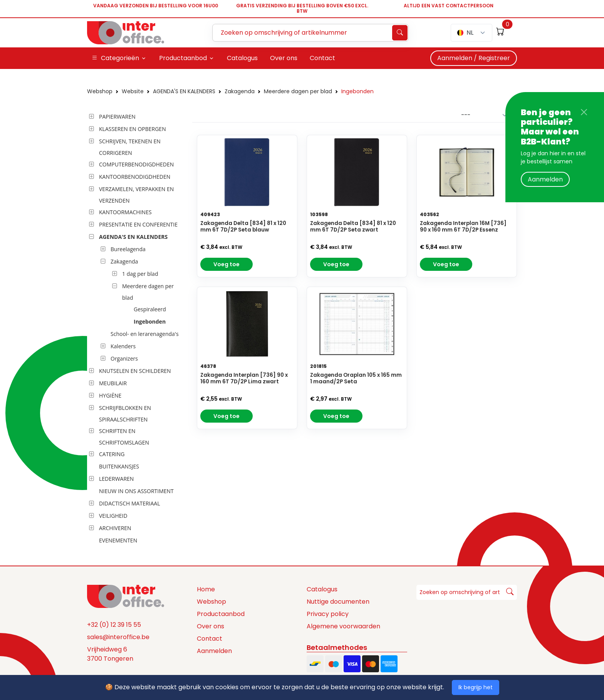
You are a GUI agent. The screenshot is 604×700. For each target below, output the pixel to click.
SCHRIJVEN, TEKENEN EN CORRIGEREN (130, 147)
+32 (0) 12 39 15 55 (114, 625)
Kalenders (123, 346)
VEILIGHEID (113, 516)
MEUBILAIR (113, 383)
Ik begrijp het (476, 687)
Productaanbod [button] (183, 58)
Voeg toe (226, 264)
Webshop (100, 91)
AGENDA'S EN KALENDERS (184, 91)
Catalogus (322, 589)
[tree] (137, 329)
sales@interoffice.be (118, 637)
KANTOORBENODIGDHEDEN (135, 177)
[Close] (584, 112)
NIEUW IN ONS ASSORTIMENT (136, 491)
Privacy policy (328, 614)
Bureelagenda (128, 249)
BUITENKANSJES (119, 466)
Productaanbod (221, 614)
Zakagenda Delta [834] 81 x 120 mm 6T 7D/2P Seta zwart (353, 227)
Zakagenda (240, 91)
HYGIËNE (110, 395)
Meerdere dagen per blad (298, 91)
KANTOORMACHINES (125, 212)
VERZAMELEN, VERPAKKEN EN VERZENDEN (136, 195)
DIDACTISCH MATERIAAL (129, 503)
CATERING (112, 454)
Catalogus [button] (242, 58)
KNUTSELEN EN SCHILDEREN (135, 371)
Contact (210, 639)
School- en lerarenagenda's (145, 334)
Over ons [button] (284, 58)
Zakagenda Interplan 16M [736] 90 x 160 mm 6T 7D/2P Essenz (463, 227)
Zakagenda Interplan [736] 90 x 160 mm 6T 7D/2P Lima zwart (244, 378)
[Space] (126, 596)
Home (206, 589)
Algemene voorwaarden (343, 626)
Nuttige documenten (338, 602)
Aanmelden (545, 179)
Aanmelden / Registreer (474, 58)
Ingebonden (357, 91)
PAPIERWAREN (117, 117)
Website (133, 91)
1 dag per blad (140, 274)
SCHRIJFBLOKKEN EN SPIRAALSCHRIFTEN (125, 414)
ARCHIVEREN (115, 528)
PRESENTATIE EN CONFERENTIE (138, 224)
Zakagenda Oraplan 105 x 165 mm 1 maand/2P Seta (356, 378)
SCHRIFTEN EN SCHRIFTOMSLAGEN (124, 437)
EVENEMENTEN (118, 540)
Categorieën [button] (115, 58)
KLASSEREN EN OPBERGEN (133, 129)
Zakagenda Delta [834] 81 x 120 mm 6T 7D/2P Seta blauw (243, 227)
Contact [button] (322, 58)
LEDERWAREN (116, 479)
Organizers (124, 358)
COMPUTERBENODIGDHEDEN (136, 164)
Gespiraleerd (150, 309)
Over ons (211, 626)
